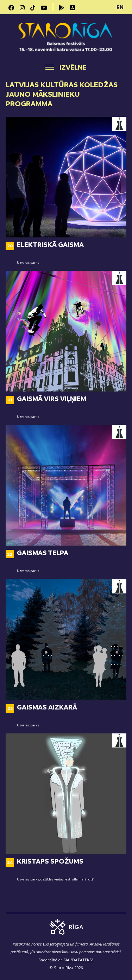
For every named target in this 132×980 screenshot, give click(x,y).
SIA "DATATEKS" (78, 960)
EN (120, 7)
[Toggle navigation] (66, 67)
